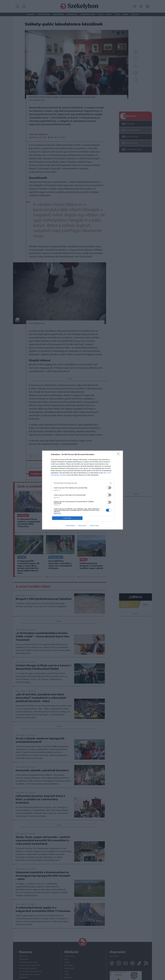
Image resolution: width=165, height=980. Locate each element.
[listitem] (82, 483)
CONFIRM (67, 518)
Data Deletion (71, 526)
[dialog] (82, 490)
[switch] (109, 488)
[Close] (119, 455)
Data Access (82, 526)
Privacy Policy (94, 526)
